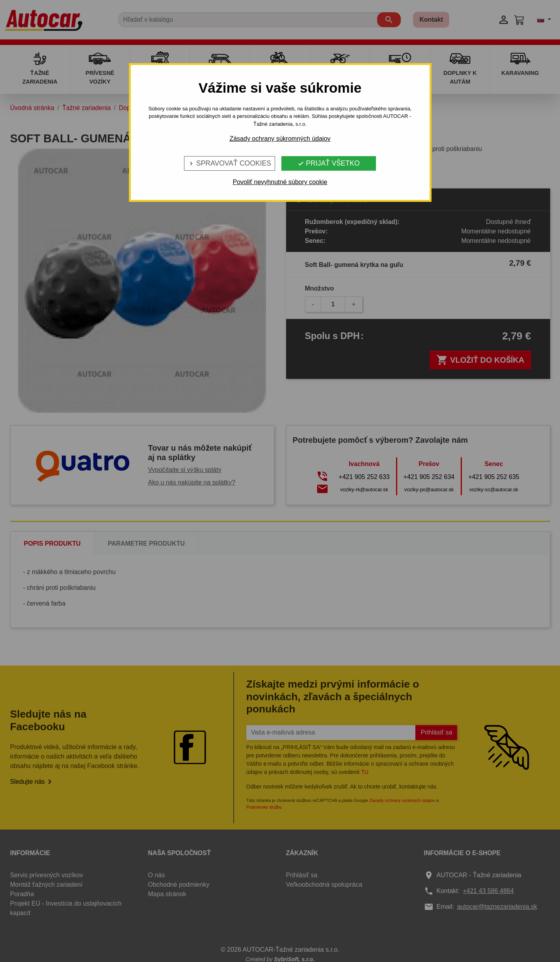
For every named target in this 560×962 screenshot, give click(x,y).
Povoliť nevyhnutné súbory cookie (280, 182)
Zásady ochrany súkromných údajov (280, 139)
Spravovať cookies (230, 163)
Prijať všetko (328, 163)
